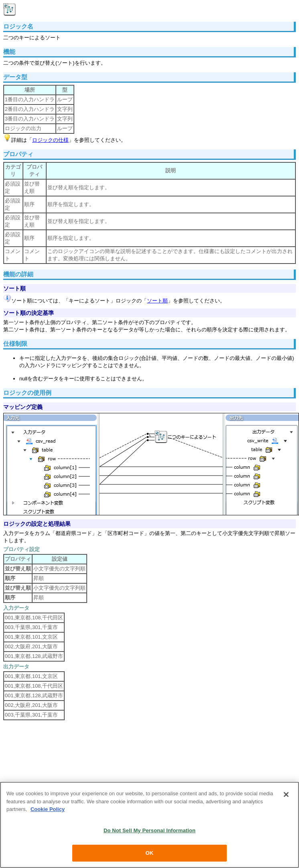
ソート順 (157, 301)
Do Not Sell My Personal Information (149, 830)
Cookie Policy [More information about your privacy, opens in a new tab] (48, 810)
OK (150, 853)
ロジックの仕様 (50, 140)
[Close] (286, 795)
